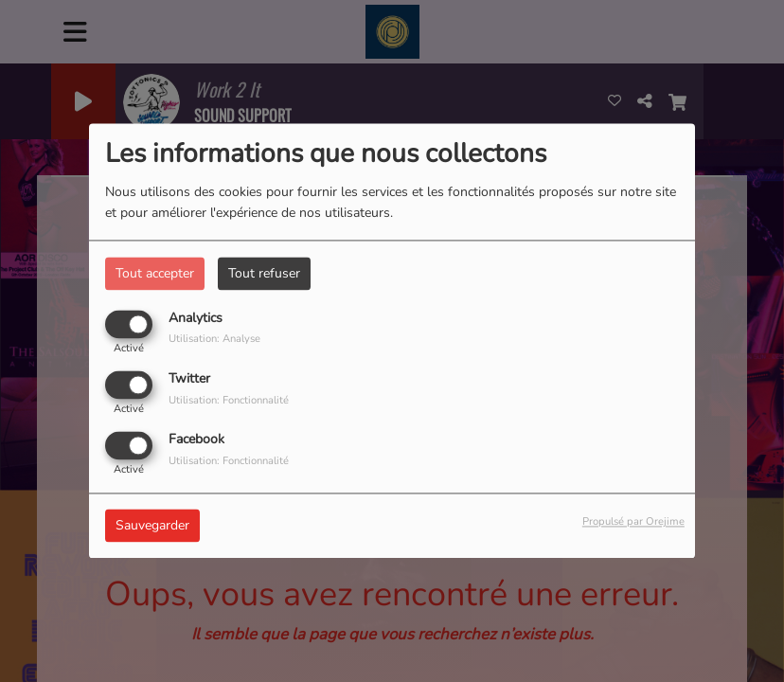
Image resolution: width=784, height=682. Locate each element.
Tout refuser (264, 273)
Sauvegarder (152, 526)
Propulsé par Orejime (633, 522)
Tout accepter (155, 273)
